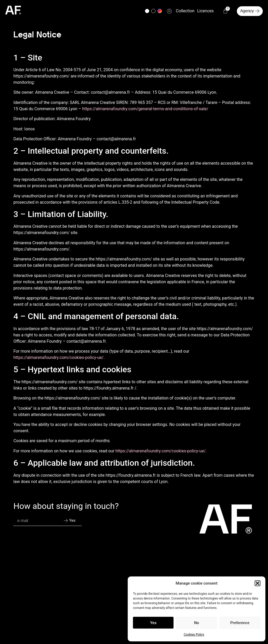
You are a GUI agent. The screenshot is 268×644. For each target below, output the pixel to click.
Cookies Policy (194, 635)
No (196, 623)
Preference (240, 623)
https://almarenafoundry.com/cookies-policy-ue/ (58, 357)
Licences (205, 11)
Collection (185, 11)
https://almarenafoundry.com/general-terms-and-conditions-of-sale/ (145, 109)
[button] (258, 583)
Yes (153, 623)
